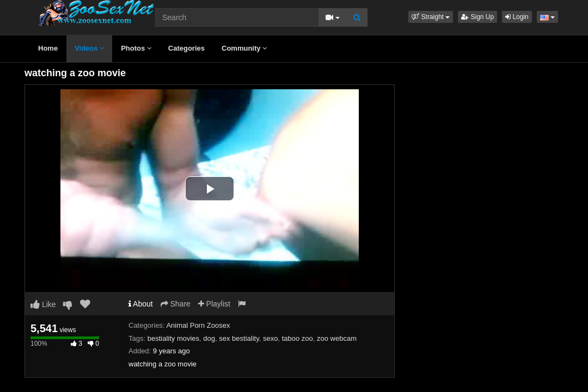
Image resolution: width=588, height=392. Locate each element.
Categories (186, 48)
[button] (431, 17)
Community (244, 48)
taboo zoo (298, 338)
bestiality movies (173, 338)
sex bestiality (239, 338)
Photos (136, 48)
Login (517, 17)
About (141, 304)
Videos (89, 48)
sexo (270, 338)
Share (176, 304)
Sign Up (477, 17)
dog (209, 338)
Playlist (214, 304)
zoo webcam (337, 338)
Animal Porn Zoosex (198, 325)
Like (43, 304)
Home (48, 48)
